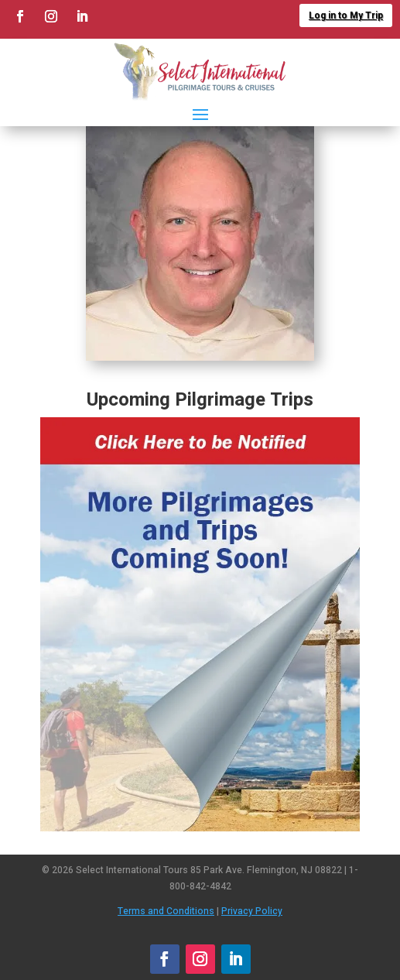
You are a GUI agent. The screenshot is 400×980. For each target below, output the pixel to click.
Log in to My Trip (346, 15)
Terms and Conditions (166, 911)
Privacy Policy (252, 911)
